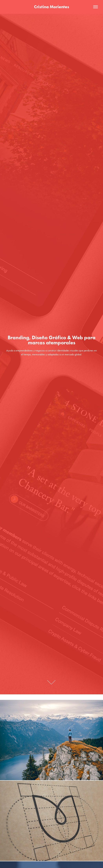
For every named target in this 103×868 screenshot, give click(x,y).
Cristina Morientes (52, 7)
